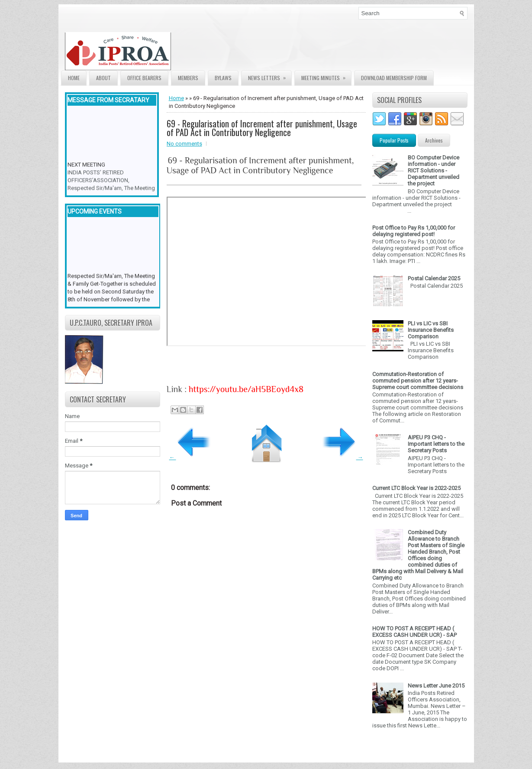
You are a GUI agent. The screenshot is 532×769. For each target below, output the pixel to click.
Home (74, 78)
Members (188, 78)
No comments (184, 144)
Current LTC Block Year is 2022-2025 (416, 488)
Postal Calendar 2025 (434, 278)
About (103, 78)
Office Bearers (144, 78)
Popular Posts (394, 140)
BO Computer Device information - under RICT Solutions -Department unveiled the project (434, 170)
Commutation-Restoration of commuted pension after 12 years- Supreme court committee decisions (418, 381)
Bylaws (223, 78)
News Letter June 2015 (436, 686)
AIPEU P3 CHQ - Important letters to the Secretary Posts (436, 444)
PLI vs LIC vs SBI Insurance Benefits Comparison (431, 330)
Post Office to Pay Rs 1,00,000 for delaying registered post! (414, 231)
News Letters (270, 76)
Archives (434, 140)
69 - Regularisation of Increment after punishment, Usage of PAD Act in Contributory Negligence (262, 128)
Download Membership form (394, 78)
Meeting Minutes (326, 76)
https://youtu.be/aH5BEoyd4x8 (246, 389)
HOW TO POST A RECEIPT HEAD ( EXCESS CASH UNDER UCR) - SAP (414, 632)
